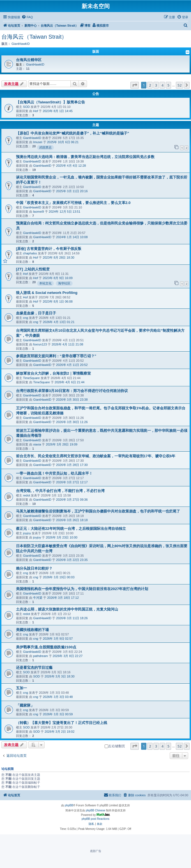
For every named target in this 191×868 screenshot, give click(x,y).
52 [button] (180, 85)
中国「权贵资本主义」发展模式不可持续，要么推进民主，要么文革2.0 (73, 203)
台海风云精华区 (29, 60)
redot (27, 495)
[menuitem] (27, 17)
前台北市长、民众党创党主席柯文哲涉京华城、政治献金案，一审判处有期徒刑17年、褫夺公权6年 (96, 456)
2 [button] (150, 85)
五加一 (21, 688)
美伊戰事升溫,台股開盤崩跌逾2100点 (46, 647)
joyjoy (27, 533)
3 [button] (156, 85)
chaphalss (30, 253)
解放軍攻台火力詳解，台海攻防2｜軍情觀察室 (53, 373)
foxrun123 (40, 344)
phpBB (69, 805)
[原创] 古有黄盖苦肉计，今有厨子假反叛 (49, 249)
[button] (135, 85)
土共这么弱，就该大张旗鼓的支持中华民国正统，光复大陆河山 (67, 609)
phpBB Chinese (96, 810)
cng (26, 318)
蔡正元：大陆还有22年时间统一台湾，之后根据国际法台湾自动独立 (71, 529)
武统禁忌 (45, 147)
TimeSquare (31, 378)
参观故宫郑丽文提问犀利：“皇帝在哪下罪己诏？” (56, 356)
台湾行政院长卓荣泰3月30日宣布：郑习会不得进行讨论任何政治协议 (72, 391)
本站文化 (45, 283)
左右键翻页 (115, 746)
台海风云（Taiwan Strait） (34, 37)
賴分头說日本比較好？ (34, 568)
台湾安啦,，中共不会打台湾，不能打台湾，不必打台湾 (60, 491)
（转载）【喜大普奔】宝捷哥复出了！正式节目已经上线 (62, 723)
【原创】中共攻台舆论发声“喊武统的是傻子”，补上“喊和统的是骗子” (73, 133)
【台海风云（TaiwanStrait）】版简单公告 (50, 102)
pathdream (41, 656)
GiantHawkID (21, 44)
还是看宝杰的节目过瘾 (34, 668)
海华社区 (64, 283)
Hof (35, 111)
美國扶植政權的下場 (32, 630)
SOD (26, 107)
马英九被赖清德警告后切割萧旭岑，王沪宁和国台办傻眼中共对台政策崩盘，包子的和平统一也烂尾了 (98, 511)
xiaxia (37, 444)
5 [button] (168, 85)
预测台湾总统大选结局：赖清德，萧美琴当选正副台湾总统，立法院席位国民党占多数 (85, 157)
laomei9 (39, 212)
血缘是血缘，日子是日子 (36, 313)
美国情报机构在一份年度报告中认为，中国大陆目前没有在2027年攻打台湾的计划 (82, 589)
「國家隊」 (25, 705)
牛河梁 (38, 598)
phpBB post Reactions (95, 819)
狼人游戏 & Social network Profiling (47, 293)
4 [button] (162, 85)
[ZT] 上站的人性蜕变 (33, 269)
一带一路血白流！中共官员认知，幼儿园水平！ (54, 473)
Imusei (38, 142)
